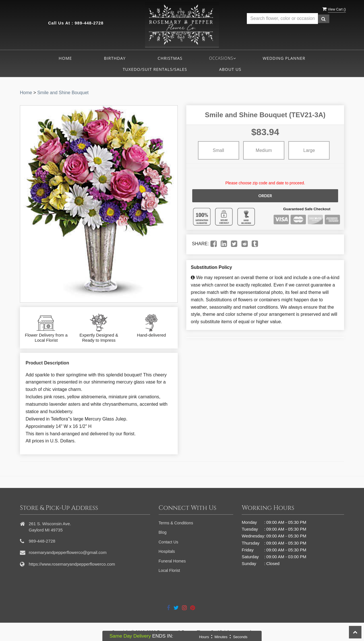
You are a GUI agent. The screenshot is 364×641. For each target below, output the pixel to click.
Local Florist (169, 570)
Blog (163, 532)
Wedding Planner (284, 58)
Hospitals (167, 551)
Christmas (170, 58)
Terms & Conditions (176, 523)
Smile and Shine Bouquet (63, 93)
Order (265, 196)
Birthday (115, 58)
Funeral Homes (172, 561)
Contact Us (168, 542)
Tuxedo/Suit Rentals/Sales (155, 69)
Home (65, 58)
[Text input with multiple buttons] (282, 19)
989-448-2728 (89, 23)
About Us (230, 69)
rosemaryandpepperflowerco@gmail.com (68, 552)
